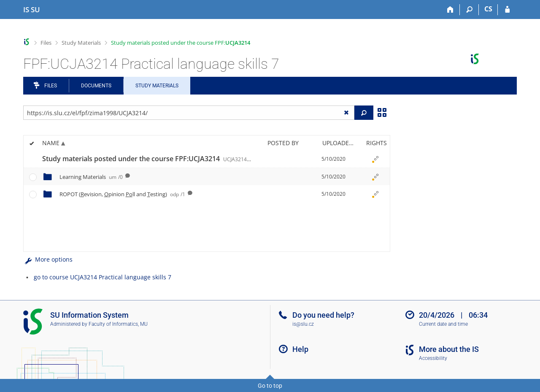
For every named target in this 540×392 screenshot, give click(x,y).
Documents (96, 86)
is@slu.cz (303, 324)
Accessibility (433, 358)
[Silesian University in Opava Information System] (32, 10)
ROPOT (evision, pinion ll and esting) (122, 194)
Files (46, 43)
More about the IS (449, 349)
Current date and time (443, 324)
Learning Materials (91, 177)
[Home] (450, 10)
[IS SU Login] (507, 10)
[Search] (469, 10)
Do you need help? (323, 315)
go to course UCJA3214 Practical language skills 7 (103, 277)
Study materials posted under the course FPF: (181, 43)
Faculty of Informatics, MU (118, 324)
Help (300, 349)
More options (48, 259)
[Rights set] (375, 159)
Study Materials (81, 43)
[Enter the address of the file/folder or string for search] (189, 113)
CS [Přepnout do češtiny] (488, 9)
